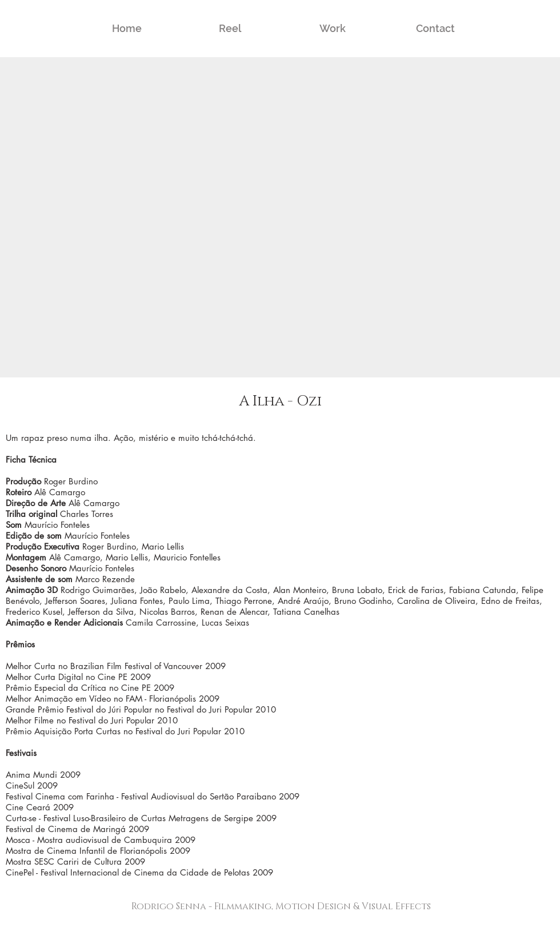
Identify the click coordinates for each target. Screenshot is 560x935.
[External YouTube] (280, 217)
